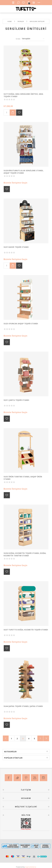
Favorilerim (23, 3)
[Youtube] (35, 778)
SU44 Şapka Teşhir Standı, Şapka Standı (23, 706)
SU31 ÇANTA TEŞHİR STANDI (16, 400)
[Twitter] (17, 778)
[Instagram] (43, 778)
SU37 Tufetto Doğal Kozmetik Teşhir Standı (26, 630)
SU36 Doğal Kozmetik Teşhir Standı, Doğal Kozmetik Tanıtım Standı (25, 554)
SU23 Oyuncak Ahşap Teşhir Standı (21, 324)
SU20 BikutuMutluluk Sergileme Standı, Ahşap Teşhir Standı (24, 172)
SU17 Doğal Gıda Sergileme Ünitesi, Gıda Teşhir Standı (23, 95)
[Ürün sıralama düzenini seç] (33, 39)
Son (46, 738)
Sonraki (40, 738)
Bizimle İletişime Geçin (15, 183)
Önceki (6, 738)
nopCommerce (31, 867)
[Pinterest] (26, 778)
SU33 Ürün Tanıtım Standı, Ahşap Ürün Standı (23, 478)
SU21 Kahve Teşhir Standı (16, 247)
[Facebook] (9, 778)
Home (10, 21)
